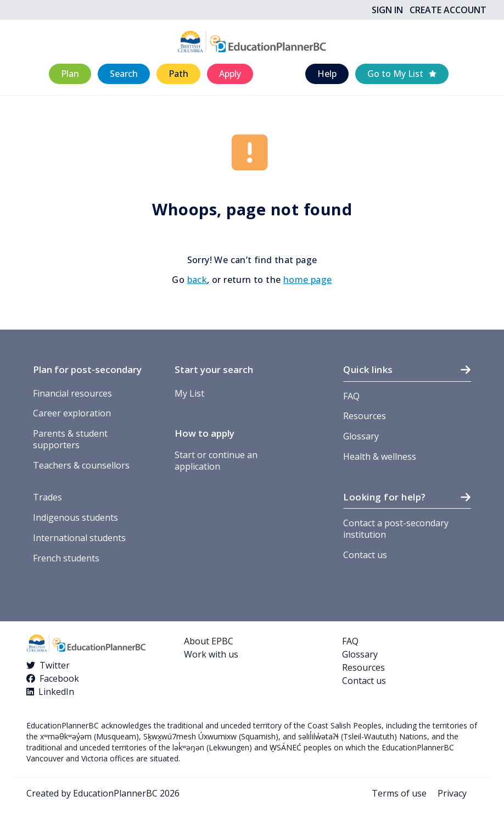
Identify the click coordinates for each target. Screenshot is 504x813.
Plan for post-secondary (87, 369)
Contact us (365, 555)
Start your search (214, 369)
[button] (70, 74)
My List (189, 393)
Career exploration (72, 413)
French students (66, 558)
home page (308, 280)
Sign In (387, 10)
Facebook (59, 678)
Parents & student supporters (70, 439)
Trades (47, 497)
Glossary (361, 436)
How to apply (205, 433)
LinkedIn (56, 692)
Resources (365, 416)
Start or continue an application (216, 461)
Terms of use (399, 793)
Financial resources (72, 393)
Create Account (448, 10)
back (197, 280)
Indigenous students (75, 517)
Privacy (452, 793)
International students (79, 538)
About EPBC (209, 641)
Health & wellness (380, 456)
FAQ (351, 396)
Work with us (211, 654)
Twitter (55, 665)
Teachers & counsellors (81, 465)
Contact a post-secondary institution (396, 529)
